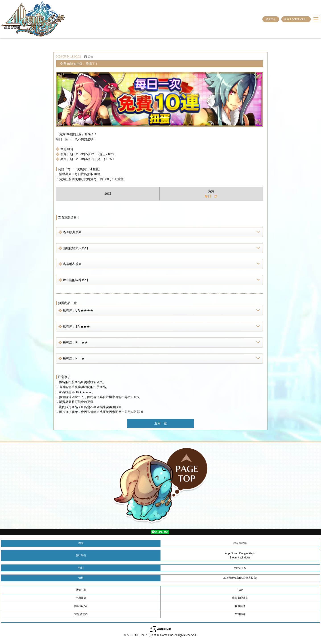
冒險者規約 (81, 614)
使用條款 (81, 598)
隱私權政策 (81, 606)
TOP (240, 590)
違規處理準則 (240, 598)
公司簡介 (240, 614)
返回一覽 (160, 423)
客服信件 (240, 606)
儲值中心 (271, 19)
